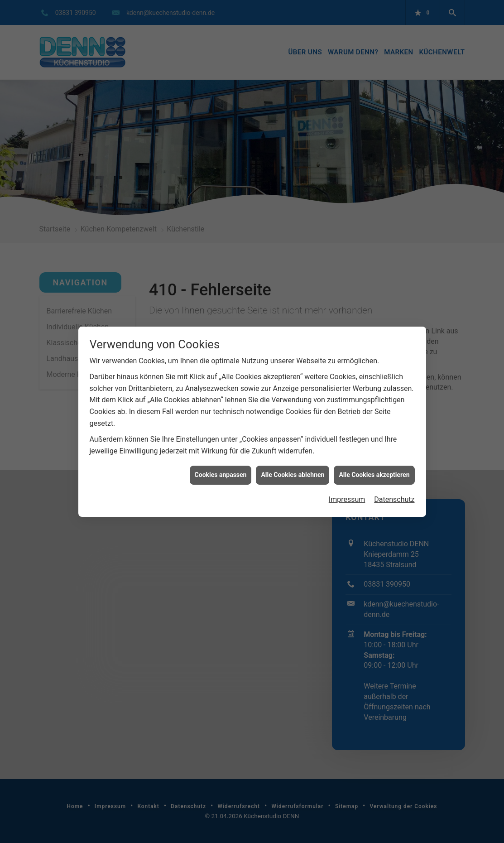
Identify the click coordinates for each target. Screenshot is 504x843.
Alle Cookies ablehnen (293, 471)
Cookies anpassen (221, 471)
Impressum (347, 495)
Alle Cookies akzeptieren (374, 471)
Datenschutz (394, 495)
